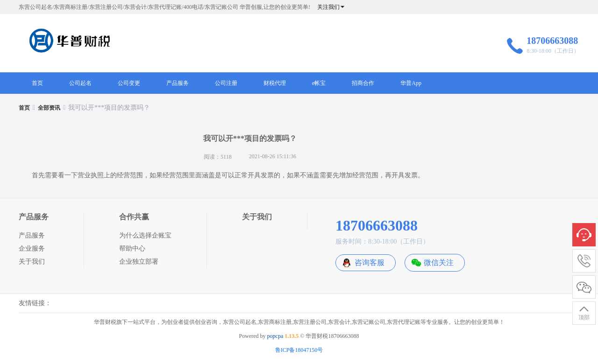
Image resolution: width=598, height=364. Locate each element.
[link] (24, 108)
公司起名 (80, 83)
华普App (411, 83)
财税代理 (275, 83)
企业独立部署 (139, 262)
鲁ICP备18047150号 (299, 350)
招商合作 (363, 83)
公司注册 (226, 83)
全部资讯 (49, 108)
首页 (37, 83)
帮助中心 (132, 248)
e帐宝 (319, 83)
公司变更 (129, 83)
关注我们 (331, 7)
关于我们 (32, 262)
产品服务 (178, 83)
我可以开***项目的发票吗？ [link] (109, 108)
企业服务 (32, 248)
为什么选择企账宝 (145, 235)
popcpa (275, 336)
